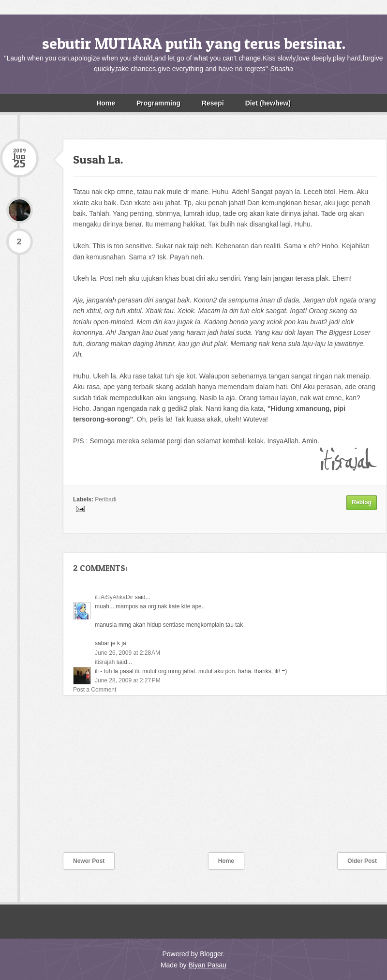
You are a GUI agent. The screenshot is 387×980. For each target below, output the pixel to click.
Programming (158, 103)
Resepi (213, 103)
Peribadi (105, 499)
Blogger (211, 954)
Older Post (362, 861)
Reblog (362, 502)
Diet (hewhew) (268, 103)
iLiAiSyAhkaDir (114, 597)
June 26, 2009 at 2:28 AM (127, 653)
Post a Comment (95, 690)
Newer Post (89, 861)
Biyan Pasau (207, 965)
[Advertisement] (73, 780)
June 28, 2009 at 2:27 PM (128, 680)
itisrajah (105, 662)
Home (106, 103)
